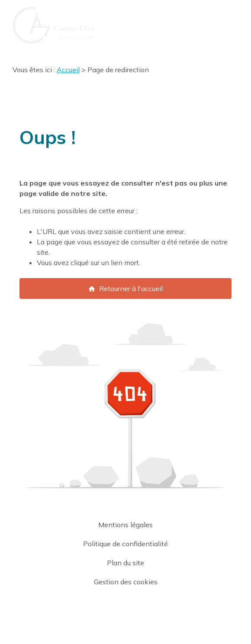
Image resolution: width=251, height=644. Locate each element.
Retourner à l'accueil (125, 288)
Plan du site (125, 563)
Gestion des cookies (126, 582)
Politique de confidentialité (125, 544)
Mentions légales (125, 525)
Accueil (68, 70)
